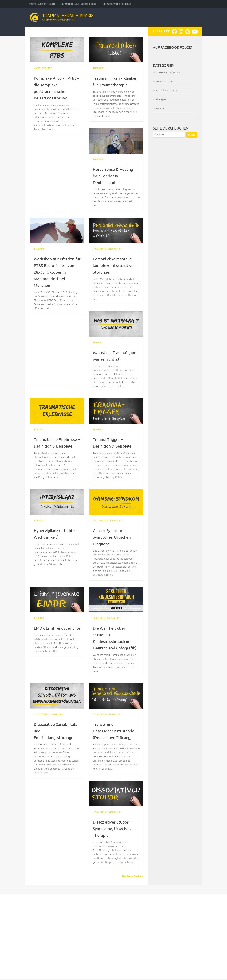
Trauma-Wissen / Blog (41, 4)
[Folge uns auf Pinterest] (188, 31)
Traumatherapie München (116, 4)
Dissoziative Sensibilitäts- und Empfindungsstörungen (57, 816)
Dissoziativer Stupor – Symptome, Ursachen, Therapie (115, 914)
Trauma (97, 349)
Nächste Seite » (133, 962)
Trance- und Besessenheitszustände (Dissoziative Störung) (116, 816)
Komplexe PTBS (42, 68)
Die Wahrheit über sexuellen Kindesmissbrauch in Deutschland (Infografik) (113, 720)
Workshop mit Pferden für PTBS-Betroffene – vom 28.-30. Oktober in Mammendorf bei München (57, 279)
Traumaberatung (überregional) (78, 4)
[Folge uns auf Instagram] (181, 31)
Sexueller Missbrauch (106, 697)
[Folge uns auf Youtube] (194, 31)
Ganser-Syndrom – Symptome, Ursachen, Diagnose (55, 630)
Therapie (98, 68)
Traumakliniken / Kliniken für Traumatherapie (110, 85)
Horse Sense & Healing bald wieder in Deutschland (115, 182)
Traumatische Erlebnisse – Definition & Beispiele (56, 452)
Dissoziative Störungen (106, 255)
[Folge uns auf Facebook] (175, 31)
